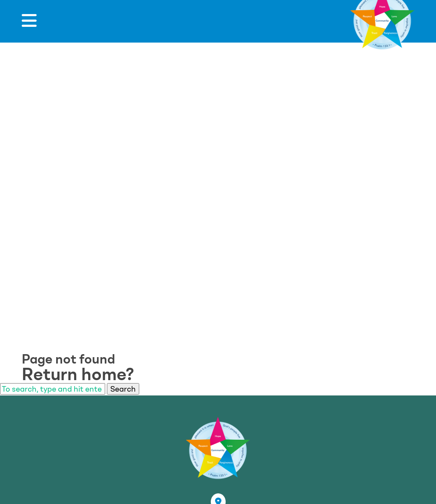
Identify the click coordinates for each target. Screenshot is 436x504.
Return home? (78, 374)
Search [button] (123, 389)
